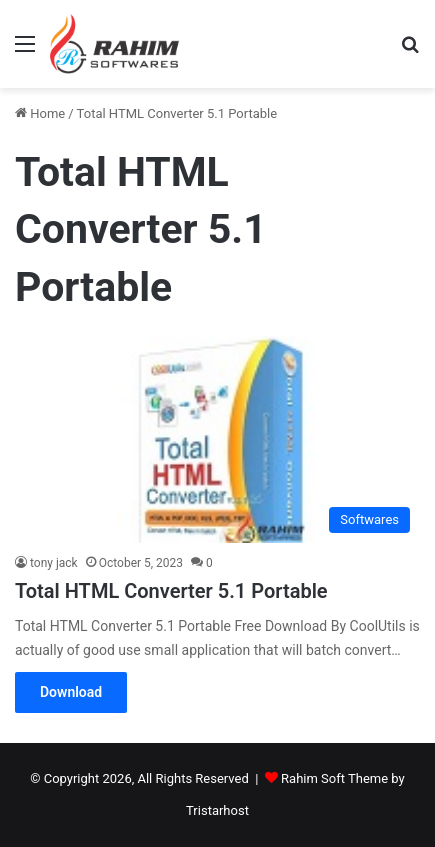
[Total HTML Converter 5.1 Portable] (217, 439)
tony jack (54, 563)
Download (71, 692)
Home (40, 113)
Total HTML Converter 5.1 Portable (171, 591)
